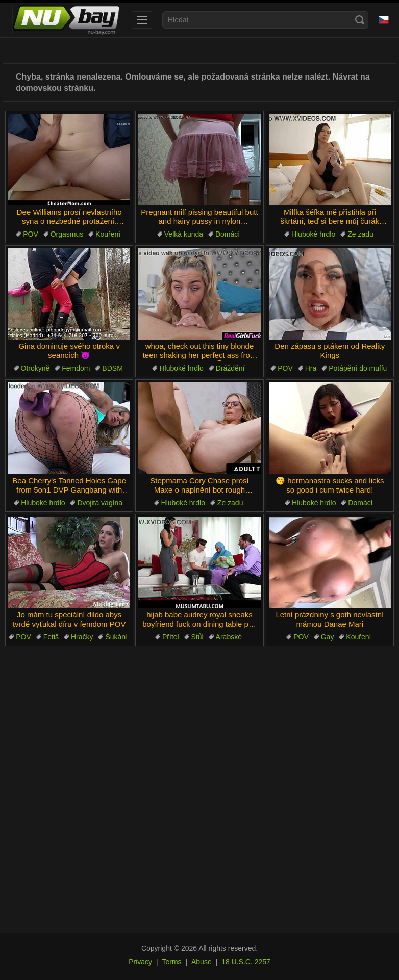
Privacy (140, 962)
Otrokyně (35, 368)
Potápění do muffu (358, 368)
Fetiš (51, 637)
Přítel (171, 637)
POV (31, 234)
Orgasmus (67, 234)
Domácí (228, 234)
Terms (171, 962)
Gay (328, 637)
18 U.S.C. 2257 (246, 962)
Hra (311, 368)
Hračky (82, 637)
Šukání (116, 637)
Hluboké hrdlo (313, 234)
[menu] (142, 20)
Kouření (108, 234)
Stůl (197, 637)
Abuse (202, 962)
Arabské (229, 637)
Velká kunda (184, 234)
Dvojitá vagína (100, 503)
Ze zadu (360, 234)
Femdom (76, 368)
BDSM (112, 368)
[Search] (360, 20)
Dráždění (230, 368)
